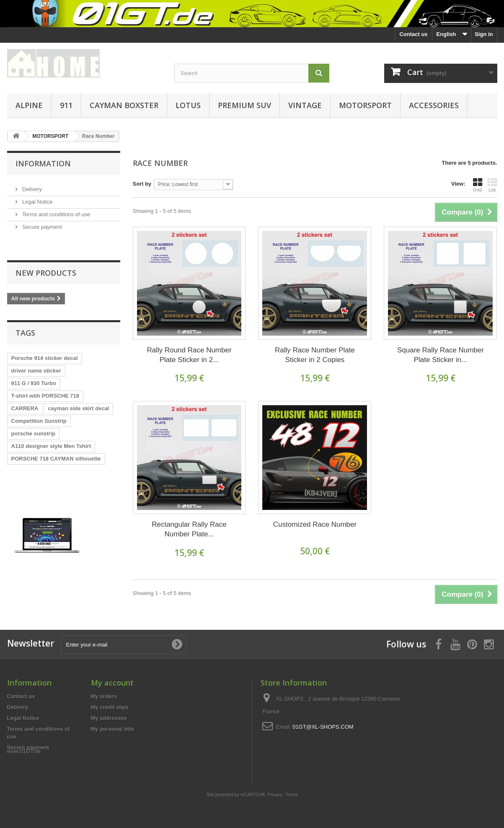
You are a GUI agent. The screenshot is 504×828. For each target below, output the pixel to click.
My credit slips (110, 707)
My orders (104, 696)
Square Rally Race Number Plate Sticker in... (441, 355)
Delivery (32, 186)
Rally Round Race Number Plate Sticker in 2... (189, 355)
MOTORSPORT (365, 105)
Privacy (275, 776)
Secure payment (41, 224)
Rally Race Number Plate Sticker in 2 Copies (315, 355)
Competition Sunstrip (39, 400)
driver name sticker (36, 350)
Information (43, 163)
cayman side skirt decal (79, 387)
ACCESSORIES (434, 105)
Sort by (142, 184)
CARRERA (25, 387)
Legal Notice (37, 198)
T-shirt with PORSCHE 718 (45, 375)
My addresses (109, 718)
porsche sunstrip (33, 413)
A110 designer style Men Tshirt (51, 425)
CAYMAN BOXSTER (124, 105)
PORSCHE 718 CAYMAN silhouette (56, 438)
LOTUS (188, 105)
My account (112, 683)
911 (66, 105)
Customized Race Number (315, 524)
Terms (292, 776)
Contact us (413, 34)
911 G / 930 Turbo (34, 362)
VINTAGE (305, 105)
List (492, 185)
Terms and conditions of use (56, 211)
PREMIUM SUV (244, 105)
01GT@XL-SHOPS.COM (323, 727)
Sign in (484, 34)
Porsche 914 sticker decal (45, 337)
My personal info (112, 729)
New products (46, 255)
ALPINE (29, 105)
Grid (478, 185)
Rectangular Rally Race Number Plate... (189, 529)
